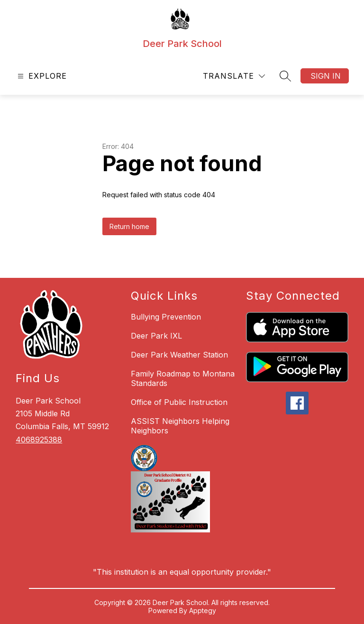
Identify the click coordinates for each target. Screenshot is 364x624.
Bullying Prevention (166, 317)
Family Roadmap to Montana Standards (183, 378)
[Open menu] (41, 76)
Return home (129, 226)
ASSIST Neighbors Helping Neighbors (180, 426)
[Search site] (285, 76)
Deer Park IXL (156, 336)
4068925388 (39, 440)
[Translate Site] (234, 76)
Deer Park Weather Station (179, 355)
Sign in (326, 76)
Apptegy (203, 610)
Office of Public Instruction (179, 402)
